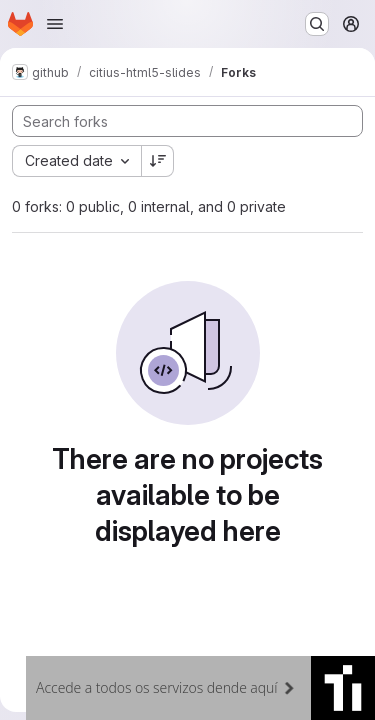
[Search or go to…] (317, 24)
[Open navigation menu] (55, 24)
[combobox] (76, 161)
